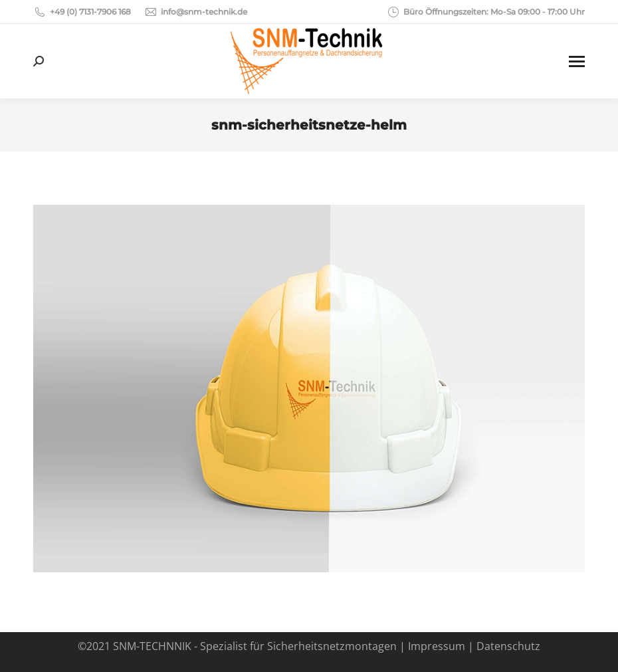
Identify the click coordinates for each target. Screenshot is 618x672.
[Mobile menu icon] (577, 61)
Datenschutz (508, 646)
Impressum (437, 646)
